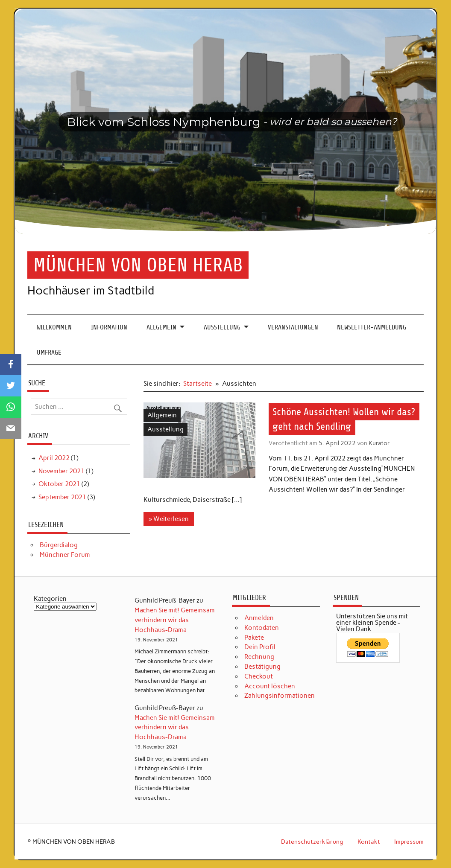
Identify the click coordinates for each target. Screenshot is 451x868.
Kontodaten (262, 628)
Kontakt (369, 842)
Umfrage (49, 352)
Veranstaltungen (293, 327)
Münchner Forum (65, 555)
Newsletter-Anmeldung (372, 327)
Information (109, 327)
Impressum (409, 842)
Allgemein (161, 327)
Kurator (379, 443)
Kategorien (50, 599)
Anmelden (259, 618)
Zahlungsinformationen (280, 696)
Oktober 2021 (59, 484)
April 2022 (54, 458)
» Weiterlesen (169, 519)
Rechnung (259, 657)
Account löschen (270, 686)
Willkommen (54, 327)
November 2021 (61, 471)
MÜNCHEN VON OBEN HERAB (138, 265)
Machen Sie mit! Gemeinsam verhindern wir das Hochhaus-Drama (175, 620)
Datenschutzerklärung (312, 842)
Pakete (254, 638)
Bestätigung (262, 667)
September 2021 (62, 497)
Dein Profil (260, 647)
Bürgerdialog (59, 545)
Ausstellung (222, 327)
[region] (226, 122)
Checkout (259, 676)
